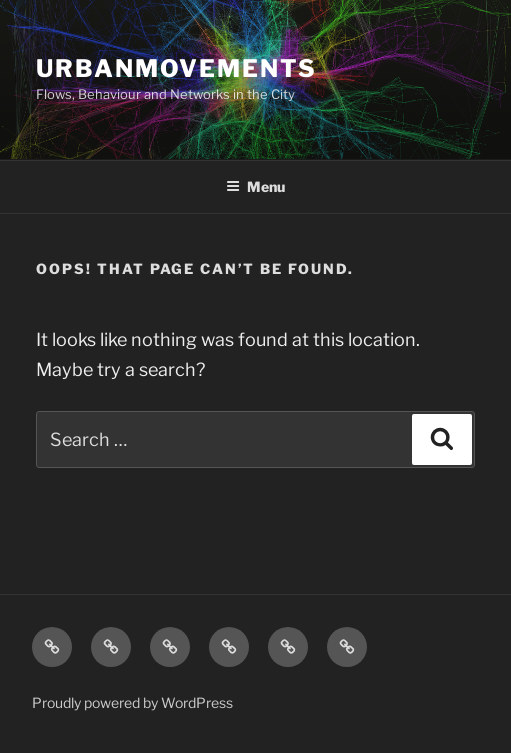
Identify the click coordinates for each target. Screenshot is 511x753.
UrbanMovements (176, 68)
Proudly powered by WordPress (132, 702)
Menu (255, 186)
